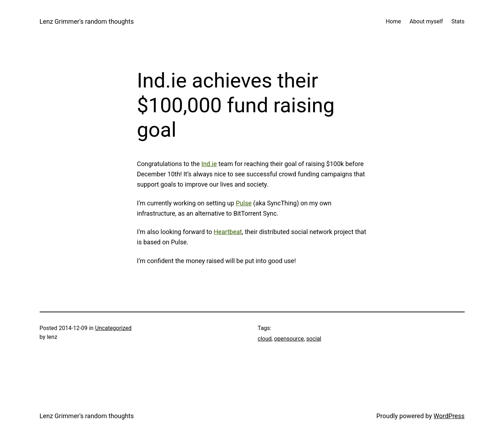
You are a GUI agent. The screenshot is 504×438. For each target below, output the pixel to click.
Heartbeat (228, 232)
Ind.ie (209, 164)
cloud (265, 339)
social (314, 339)
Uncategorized (114, 328)
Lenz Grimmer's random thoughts (87, 21)
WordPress (449, 416)
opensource (289, 339)
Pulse (244, 203)
